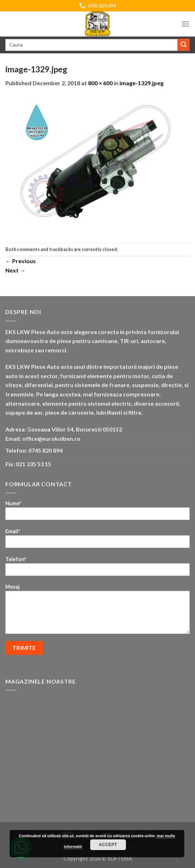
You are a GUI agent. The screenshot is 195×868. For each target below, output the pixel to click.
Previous (21, 261)
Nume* (97, 513)
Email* (97, 541)
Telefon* (97, 568)
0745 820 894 (45, 450)
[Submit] (184, 45)
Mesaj (97, 611)
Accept (108, 845)
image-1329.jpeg (142, 83)
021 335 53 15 (33, 464)
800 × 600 (100, 83)
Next (15, 270)
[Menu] (185, 24)
